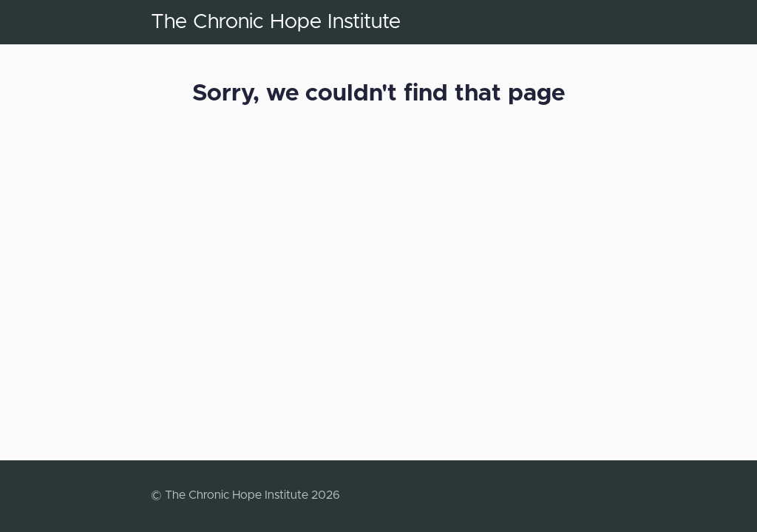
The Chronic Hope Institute (276, 22)
